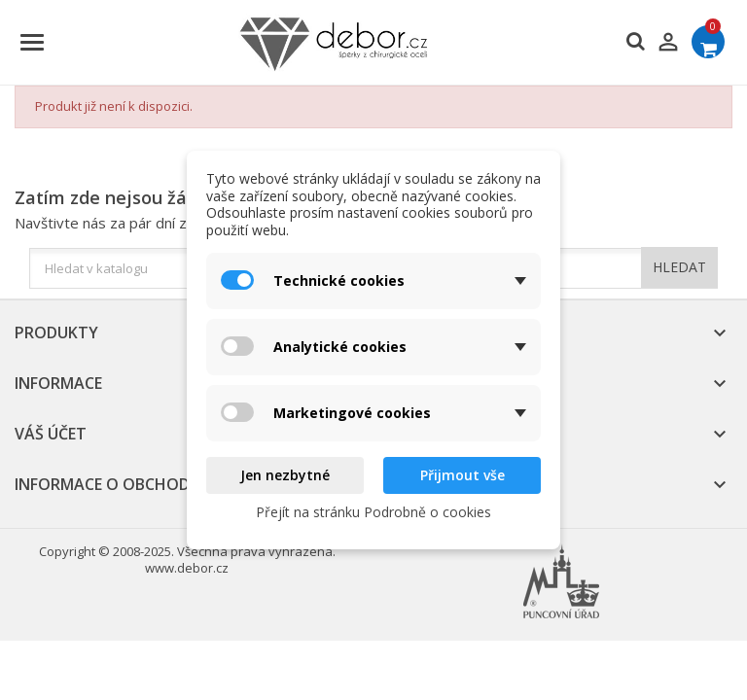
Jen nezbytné (285, 475)
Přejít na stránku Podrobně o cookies (373, 512)
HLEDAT (679, 267)
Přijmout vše (462, 475)
